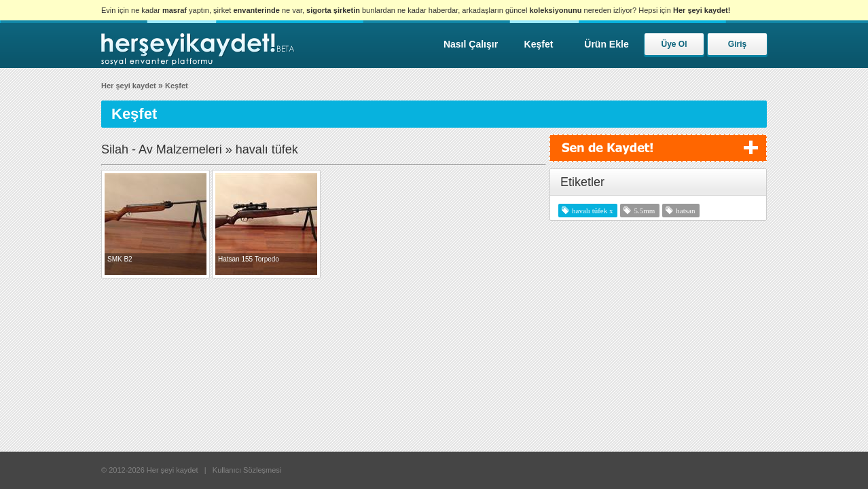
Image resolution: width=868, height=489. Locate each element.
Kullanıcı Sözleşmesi (247, 470)
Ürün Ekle (606, 44)
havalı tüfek (590, 211)
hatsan (685, 211)
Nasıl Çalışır (471, 44)
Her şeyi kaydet (129, 86)
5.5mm (644, 211)
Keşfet (539, 44)
